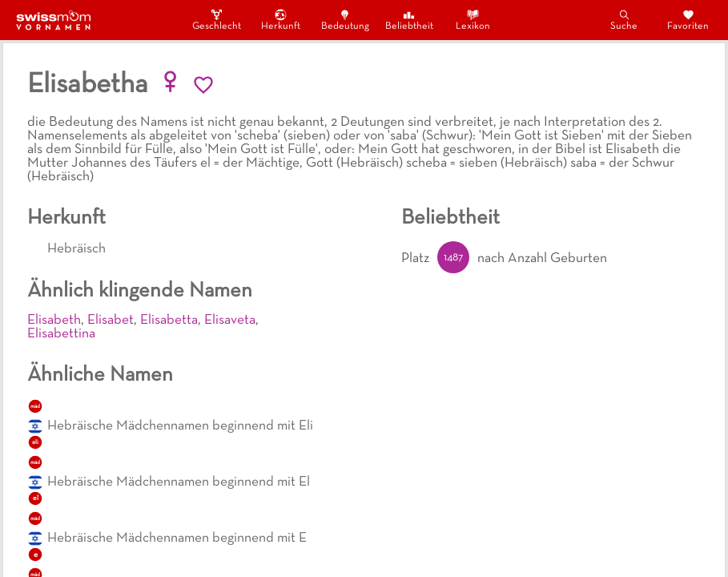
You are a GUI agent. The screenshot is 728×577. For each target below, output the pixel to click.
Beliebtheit (409, 20)
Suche (624, 20)
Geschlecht (217, 20)
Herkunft (281, 20)
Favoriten (688, 20)
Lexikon (473, 20)
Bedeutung (345, 20)
